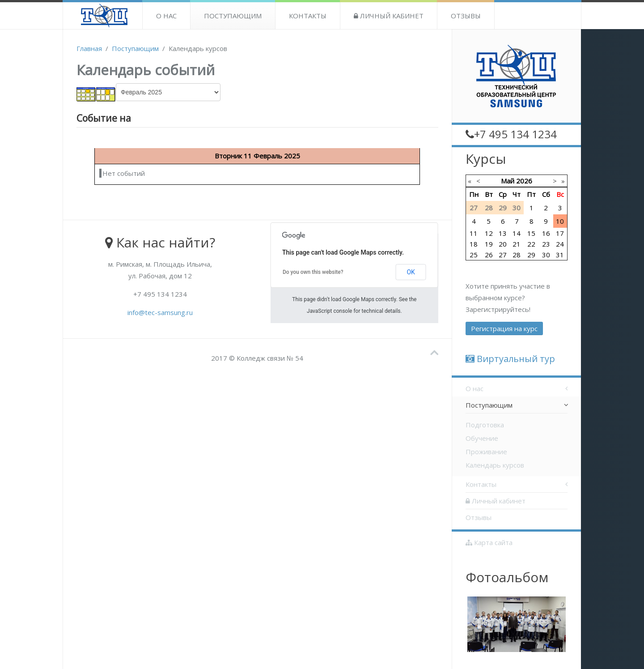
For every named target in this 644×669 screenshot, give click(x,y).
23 (546, 244)
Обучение (482, 438)
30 (546, 255)
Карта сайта (489, 542)
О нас (166, 16)
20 (503, 244)
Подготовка (485, 425)
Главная (89, 48)
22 (531, 244)
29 (531, 255)
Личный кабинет (389, 16)
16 (546, 233)
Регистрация (504, 328)
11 (474, 233)
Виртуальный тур (510, 359)
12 (489, 233)
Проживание (486, 452)
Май (508, 181)
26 (489, 255)
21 (517, 244)
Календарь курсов (495, 465)
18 (474, 244)
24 (560, 244)
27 (503, 255)
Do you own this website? (313, 272)
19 (489, 244)
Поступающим (233, 16)
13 (503, 233)
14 (517, 233)
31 (560, 255)
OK (411, 272)
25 (474, 255)
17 (560, 233)
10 (560, 221)
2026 (524, 181)
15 (531, 233)
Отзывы (466, 16)
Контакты (308, 16)
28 (517, 255)
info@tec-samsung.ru (160, 312)
